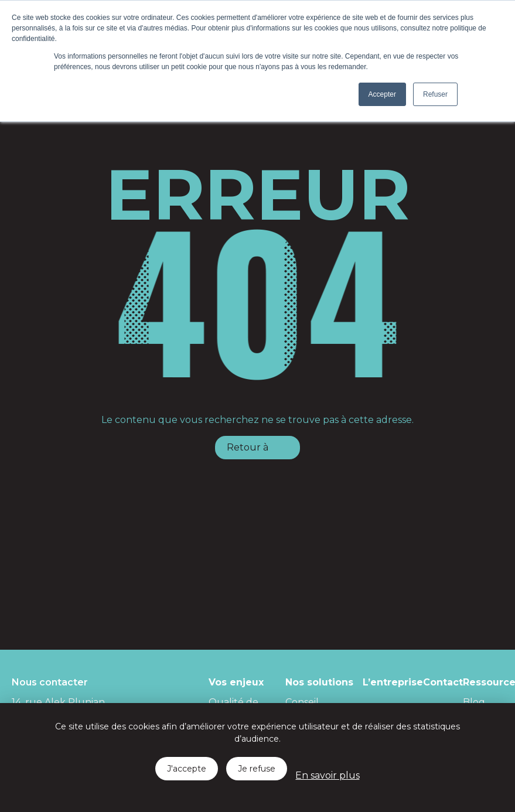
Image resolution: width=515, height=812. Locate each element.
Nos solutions (319, 682)
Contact (443, 682)
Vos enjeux (236, 682)
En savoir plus (327, 775)
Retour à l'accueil (248, 451)
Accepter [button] (382, 94)
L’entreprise (393, 682)
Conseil (302, 702)
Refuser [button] (435, 94)
